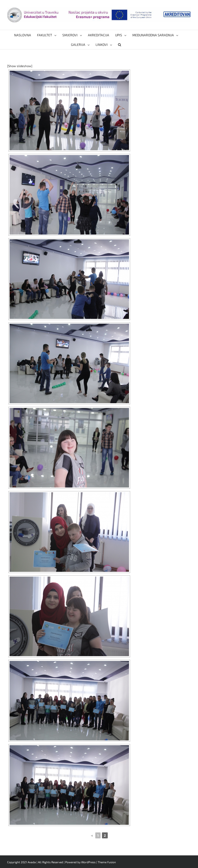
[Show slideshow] (20, 66)
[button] (120, 44)
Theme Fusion (107, 862)
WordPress (88, 862)
